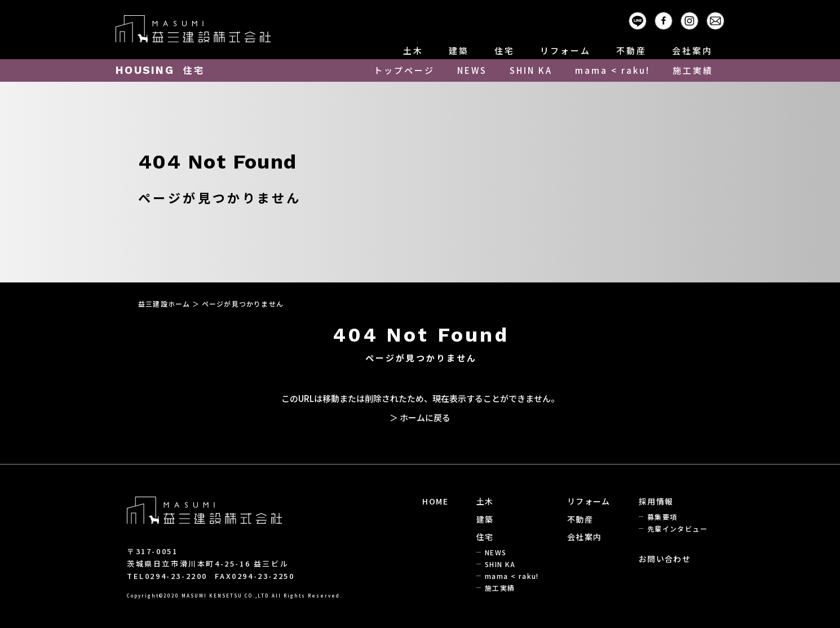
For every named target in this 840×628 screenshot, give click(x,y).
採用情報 (656, 501)
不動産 (631, 50)
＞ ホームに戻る (420, 417)
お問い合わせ (665, 559)
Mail (724, 19)
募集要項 (662, 517)
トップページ (404, 70)
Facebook (672, 19)
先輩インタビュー (677, 529)
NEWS (472, 70)
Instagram (698, 19)
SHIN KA (531, 70)
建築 (459, 50)
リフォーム (565, 50)
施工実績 (693, 70)
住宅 (505, 50)
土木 (413, 50)
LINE (646, 19)
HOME (435, 501)
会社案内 (692, 50)
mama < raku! (613, 70)
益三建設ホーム (164, 304)
